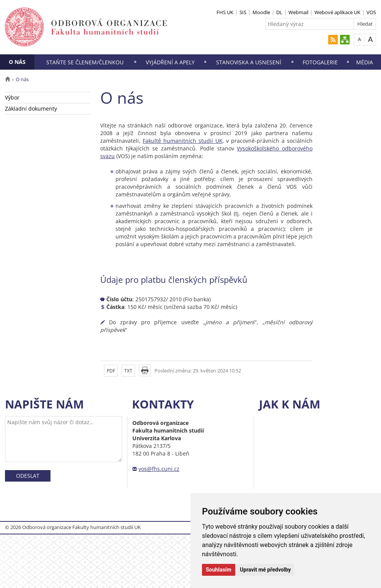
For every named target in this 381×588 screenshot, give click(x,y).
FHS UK (225, 12)
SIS (243, 12)
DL (279, 12)
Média (365, 62)
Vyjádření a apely (170, 62)
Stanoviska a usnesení (249, 62)
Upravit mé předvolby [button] (265, 570)
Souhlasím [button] (219, 570)
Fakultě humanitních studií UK (183, 141)
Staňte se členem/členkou (85, 62)
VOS (371, 12)
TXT (128, 371)
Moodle (261, 12)
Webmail (298, 12)
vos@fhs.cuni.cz (159, 469)
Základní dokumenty (31, 109)
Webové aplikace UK (337, 12)
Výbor (12, 97)
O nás (17, 62)
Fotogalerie (320, 62)
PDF (111, 371)
